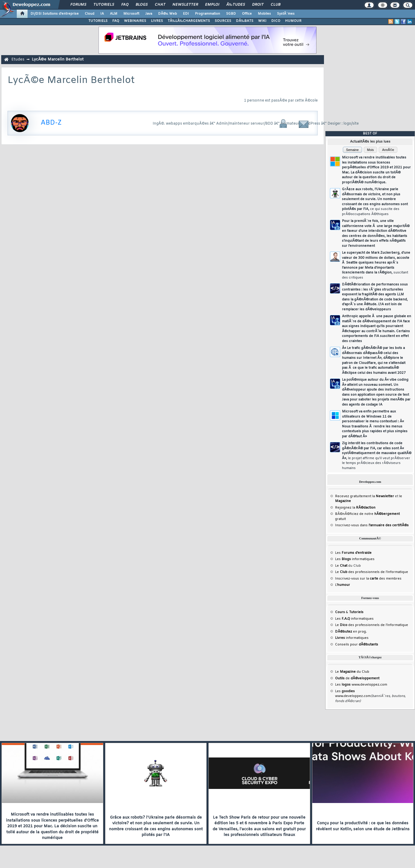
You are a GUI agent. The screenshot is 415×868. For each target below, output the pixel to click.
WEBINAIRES (135, 21)
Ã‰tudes (236, 5)
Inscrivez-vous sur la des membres (368, 579)
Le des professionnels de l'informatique (372, 572)
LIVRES (157, 21)
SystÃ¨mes (286, 14)
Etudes (18, 59)
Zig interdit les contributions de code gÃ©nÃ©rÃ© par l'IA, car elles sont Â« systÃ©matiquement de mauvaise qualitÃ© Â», (377, 456)
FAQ (125, 5)
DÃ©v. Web (168, 14)
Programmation (207, 14)
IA (102, 14)
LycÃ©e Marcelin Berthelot (58, 59)
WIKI (262, 21)
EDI (186, 14)
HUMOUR (293, 21)
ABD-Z (51, 123)
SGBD (231, 14)
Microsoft (131, 14)
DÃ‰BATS (245, 21)
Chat (160, 5)
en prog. (351, 632)
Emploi (212, 5)
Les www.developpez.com (361, 685)
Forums (78, 5)
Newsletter (185, 5)
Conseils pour (357, 645)
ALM (114, 14)
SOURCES (223, 21)
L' (343, 585)
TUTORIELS (98, 21)
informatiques (352, 638)
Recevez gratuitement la (365, 496)
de (357, 678)
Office (247, 14)
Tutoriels (104, 5)
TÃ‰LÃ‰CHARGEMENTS (189, 21)
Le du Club (352, 672)
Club (275, 5)
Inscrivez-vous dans (372, 525)
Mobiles (264, 14)
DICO (276, 21)
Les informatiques (355, 559)
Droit (258, 5)
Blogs (142, 5)
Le (341, 566)
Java (149, 14)
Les (353, 553)
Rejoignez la (355, 508)
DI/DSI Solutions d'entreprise (55, 14)
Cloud (90, 14)
